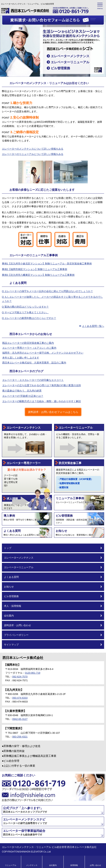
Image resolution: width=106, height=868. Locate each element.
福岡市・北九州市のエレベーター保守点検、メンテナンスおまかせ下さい (43, 353)
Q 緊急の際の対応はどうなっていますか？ (25, 307)
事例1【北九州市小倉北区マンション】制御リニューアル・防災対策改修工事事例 (47, 264)
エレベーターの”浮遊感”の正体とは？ (23, 396)
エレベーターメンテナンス (68, 56)
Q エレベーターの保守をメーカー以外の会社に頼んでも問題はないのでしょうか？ (47, 291)
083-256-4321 (20, 737)
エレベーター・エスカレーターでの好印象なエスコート (33, 380)
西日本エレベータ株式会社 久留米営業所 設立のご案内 (34, 363)
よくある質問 (53, 577)
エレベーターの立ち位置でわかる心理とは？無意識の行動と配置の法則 (42, 385)
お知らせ (53, 587)
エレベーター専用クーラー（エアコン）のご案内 (29, 348)
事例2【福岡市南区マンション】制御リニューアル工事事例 (34, 269)
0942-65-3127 (20, 719)
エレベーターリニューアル (68, 62)
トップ (53, 548)
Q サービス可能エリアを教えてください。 (25, 312)
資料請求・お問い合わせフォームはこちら (53, 412)
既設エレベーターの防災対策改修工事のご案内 (28, 343)
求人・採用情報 (53, 606)
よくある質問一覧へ (92, 326)
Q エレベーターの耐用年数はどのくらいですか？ (29, 318)
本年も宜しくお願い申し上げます (21, 358)
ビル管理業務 (58, 68)
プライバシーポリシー (53, 635)
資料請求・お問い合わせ (53, 625)
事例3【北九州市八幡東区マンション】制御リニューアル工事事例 (38, 275)
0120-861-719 (33, 673)
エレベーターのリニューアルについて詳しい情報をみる (33, 154)
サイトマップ (53, 645)
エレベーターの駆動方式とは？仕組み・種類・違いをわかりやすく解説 (42, 401)
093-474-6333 (20, 698)
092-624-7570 (20, 677)
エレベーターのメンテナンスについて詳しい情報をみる (33, 149)
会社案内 (53, 616)
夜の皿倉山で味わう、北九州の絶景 (22, 391)
